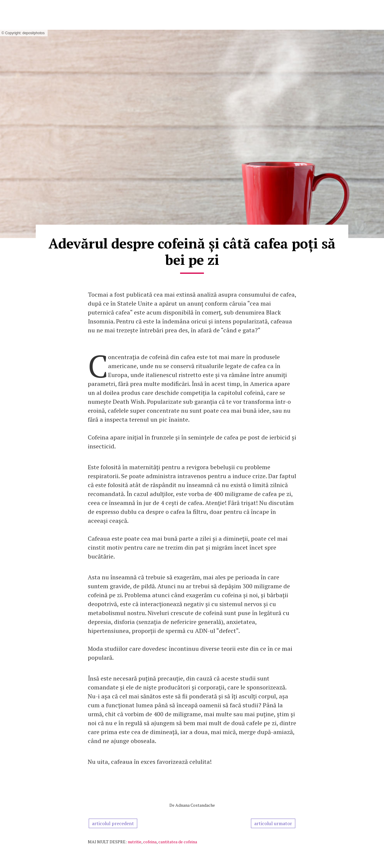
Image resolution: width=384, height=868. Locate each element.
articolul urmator (273, 823)
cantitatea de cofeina (178, 842)
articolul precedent (113, 823)
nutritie (135, 842)
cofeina (150, 842)
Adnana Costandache (195, 805)
